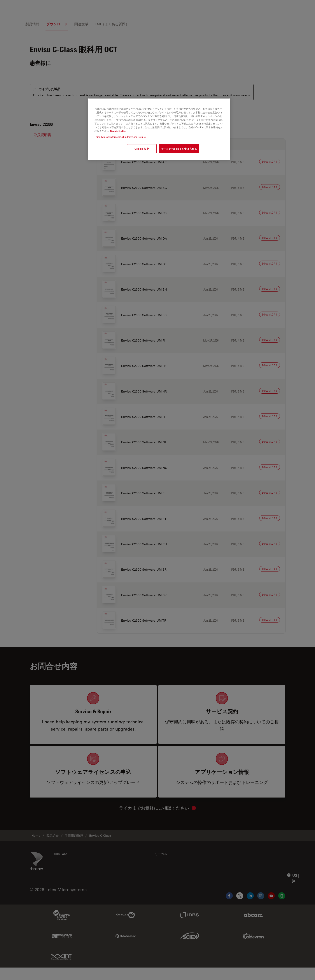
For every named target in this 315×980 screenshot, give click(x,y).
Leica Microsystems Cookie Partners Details (120, 137)
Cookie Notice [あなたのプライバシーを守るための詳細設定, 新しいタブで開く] (118, 131)
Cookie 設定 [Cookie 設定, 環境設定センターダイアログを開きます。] (142, 149)
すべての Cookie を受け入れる (179, 149)
